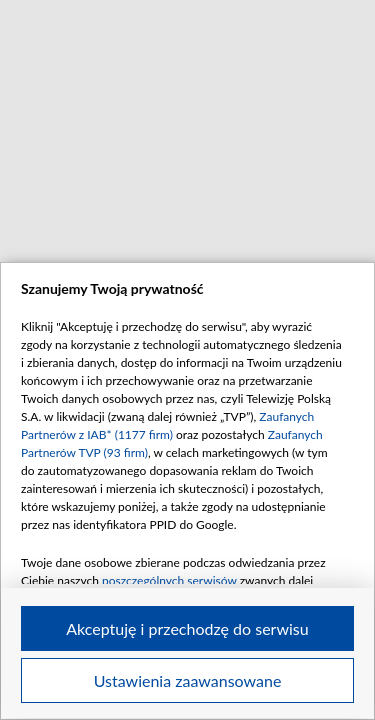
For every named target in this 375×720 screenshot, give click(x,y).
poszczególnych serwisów (169, 580)
